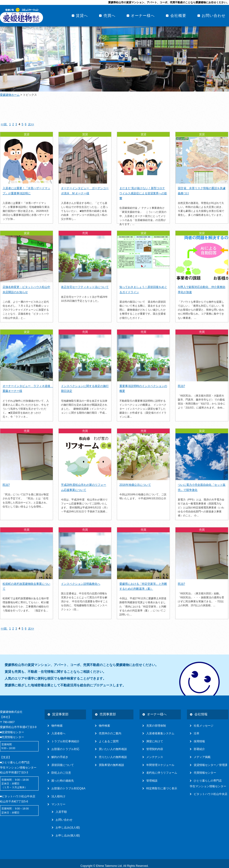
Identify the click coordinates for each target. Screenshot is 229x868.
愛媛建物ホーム (10, 95)
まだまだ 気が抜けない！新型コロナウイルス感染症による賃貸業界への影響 (143, 193)
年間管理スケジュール (160, 765)
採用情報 (199, 741)
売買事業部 (108, 714)
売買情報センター (205, 773)
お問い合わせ (214, 16)
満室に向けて (155, 741)
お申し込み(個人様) (68, 835)
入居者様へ (58, 733)
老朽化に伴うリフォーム (162, 773)
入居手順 (61, 812)
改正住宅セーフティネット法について (85, 287)
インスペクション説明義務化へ (81, 584)
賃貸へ (82, 16)
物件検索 (57, 726)
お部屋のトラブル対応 (65, 749)
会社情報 (201, 714)
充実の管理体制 (156, 726)
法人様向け (58, 796)
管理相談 (152, 781)
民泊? (181, 386)
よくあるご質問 (109, 741)
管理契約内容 (155, 749)
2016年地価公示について (135, 485)
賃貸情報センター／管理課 (211, 765)
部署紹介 (199, 749)
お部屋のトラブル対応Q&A (68, 788)
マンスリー (58, 804)
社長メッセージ (204, 726)
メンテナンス (155, 757)
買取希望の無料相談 (111, 765)
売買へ (109, 16)
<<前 (4, 124)
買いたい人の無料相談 (113, 749)
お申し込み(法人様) (68, 828)
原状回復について (63, 765)
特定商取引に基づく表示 (162, 788)
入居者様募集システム (160, 733)
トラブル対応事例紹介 (65, 741)
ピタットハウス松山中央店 (211, 794)
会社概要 (178, 16)
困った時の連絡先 (63, 781)
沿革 (197, 733)
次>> (31, 124)
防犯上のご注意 (61, 773)
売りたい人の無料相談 (113, 757)
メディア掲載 (202, 757)
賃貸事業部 (60, 714)
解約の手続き (60, 757)
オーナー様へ (143, 16)
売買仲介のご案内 (110, 733)
